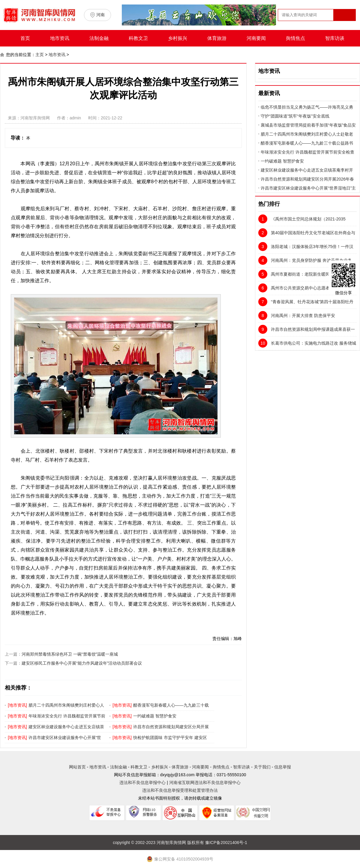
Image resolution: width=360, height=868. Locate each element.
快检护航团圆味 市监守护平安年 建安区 (170, 738)
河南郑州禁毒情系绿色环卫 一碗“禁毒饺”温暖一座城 (70, 654)
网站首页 (77, 767)
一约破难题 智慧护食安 (155, 716)
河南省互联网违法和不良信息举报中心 (205, 783)
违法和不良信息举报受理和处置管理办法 (180, 790)
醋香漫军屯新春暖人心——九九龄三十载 (171, 705)
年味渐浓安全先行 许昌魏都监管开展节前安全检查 (307, 152)
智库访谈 (335, 38)
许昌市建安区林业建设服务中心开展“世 (65, 738)
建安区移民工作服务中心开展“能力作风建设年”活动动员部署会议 (82, 663)
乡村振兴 (178, 38)
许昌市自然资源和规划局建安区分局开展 (171, 727)
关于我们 (262, 767)
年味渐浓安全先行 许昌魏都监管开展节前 (67, 716)
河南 (100, 15)
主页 (40, 55)
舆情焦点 (295, 38)
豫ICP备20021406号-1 (226, 843)
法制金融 (99, 38)
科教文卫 (138, 38)
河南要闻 (256, 38)
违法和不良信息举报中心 (142, 783)
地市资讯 (60, 38)
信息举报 (283, 767)
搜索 (344, 27)
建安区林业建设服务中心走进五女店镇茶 (66, 727)
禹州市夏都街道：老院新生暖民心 (296, 274)
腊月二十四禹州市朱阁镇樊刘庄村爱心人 (66, 705)
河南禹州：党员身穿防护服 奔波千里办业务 (305, 260)
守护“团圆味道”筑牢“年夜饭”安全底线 (295, 116)
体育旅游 (217, 38)
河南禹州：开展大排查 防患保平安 (297, 316)
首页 (25, 38)
